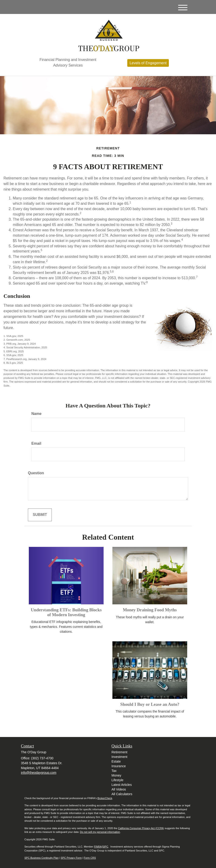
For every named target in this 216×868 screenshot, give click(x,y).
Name (36, 414)
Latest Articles (122, 785)
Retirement (119, 752)
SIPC (105, 847)
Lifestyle (117, 780)
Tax (114, 771)
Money (116, 775)
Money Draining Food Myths (150, 610)
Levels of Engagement (148, 63)
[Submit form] (40, 515)
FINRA (98, 847)
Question (36, 473)
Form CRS (90, 858)
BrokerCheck (105, 798)
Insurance (119, 766)
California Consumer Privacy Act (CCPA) (141, 828)
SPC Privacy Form (71, 858)
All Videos (119, 789)
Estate (116, 761)
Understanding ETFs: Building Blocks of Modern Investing (66, 612)
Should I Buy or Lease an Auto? (150, 704)
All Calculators (122, 794)
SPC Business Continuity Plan (41, 858)
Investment (119, 757)
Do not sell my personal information (100, 832)
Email (36, 443)
